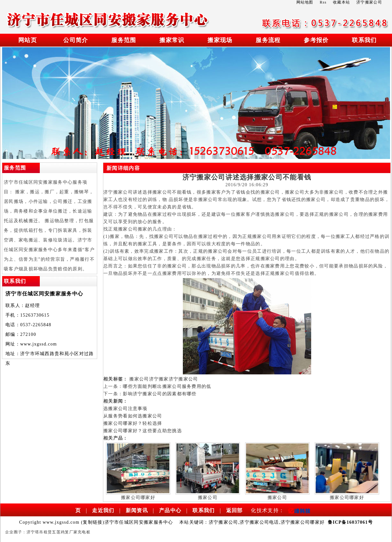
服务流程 (268, 40)
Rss (323, 2)
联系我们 (364, 40)
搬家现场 (220, 40)
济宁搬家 (159, 379)
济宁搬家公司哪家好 (303, 522)
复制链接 (93, 522)
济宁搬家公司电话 (259, 522)
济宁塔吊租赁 (39, 532)
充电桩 (84, 532)
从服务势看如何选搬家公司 (133, 416)
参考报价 (316, 40)
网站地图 (305, 2)
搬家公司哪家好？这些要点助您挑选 (143, 431)
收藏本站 (341, 2)
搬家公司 (139, 379)
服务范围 (124, 40)
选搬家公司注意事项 (125, 409)
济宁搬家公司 (183, 379)
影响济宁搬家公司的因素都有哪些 (160, 394)
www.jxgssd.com (39, 344)
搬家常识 (172, 40)
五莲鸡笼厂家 (65, 532)
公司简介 (76, 40)
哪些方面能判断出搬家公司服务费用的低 (167, 386)
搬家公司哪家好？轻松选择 (133, 423)
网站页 (28, 40)
